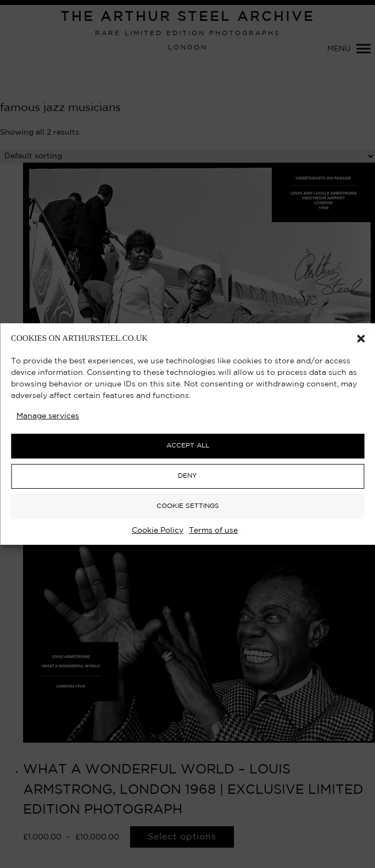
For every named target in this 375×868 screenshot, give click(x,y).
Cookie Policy (158, 530)
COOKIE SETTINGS (188, 506)
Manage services (48, 416)
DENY (187, 476)
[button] (361, 339)
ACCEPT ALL (188, 446)
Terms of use (213, 530)
